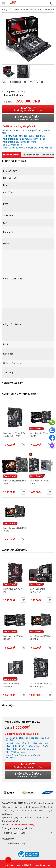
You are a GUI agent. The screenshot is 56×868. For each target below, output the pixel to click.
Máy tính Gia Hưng (16, 843)
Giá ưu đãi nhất (24, 865)
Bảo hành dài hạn (43, 865)
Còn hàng (20, 92)
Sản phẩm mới (36, 429)
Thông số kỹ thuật (11, 155)
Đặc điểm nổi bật (31, 155)
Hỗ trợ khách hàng (14, 833)
